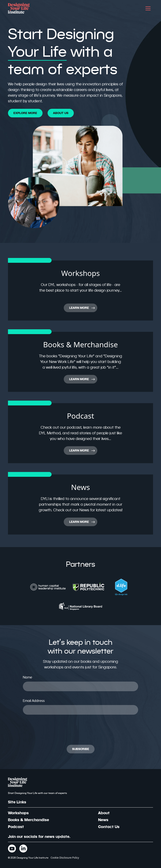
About (104, 813)
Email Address (34, 701)
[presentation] (55, 730)
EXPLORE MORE (25, 113)
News (103, 820)
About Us (61, 113)
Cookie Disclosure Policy (65, 858)
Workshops (18, 813)
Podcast (16, 827)
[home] (19, 8)
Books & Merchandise (29, 820)
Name (27, 677)
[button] (148, 8)
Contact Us (109, 827)
